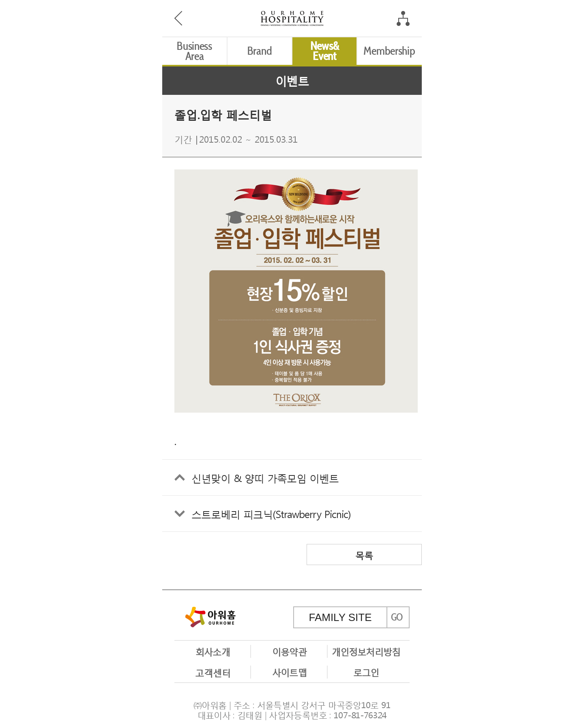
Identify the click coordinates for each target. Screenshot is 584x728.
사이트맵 (289, 672)
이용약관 (289, 651)
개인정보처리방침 (366, 651)
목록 (364, 555)
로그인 (366, 672)
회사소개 (213, 651)
